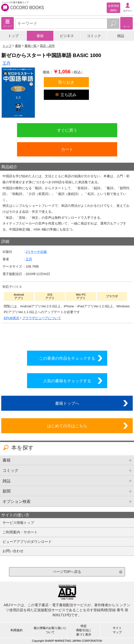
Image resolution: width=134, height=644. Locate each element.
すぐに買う (67, 130)
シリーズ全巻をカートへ (67, 336)
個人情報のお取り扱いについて (50, 630)
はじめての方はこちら (67, 426)
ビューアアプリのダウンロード (27, 542)
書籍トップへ (67, 403)
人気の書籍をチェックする (67, 381)
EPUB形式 (12, 318)
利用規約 (17, 630)
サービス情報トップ (18, 523)
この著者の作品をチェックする (67, 358)
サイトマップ (117, 630)
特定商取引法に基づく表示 (84, 630)
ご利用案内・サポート (20, 532)
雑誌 (121, 36)
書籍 (40, 36)
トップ (13, 36)
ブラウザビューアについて (42, 318)
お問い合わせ (13, 551)
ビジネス (67, 36)
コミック (94, 36)
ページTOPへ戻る (67, 572)
